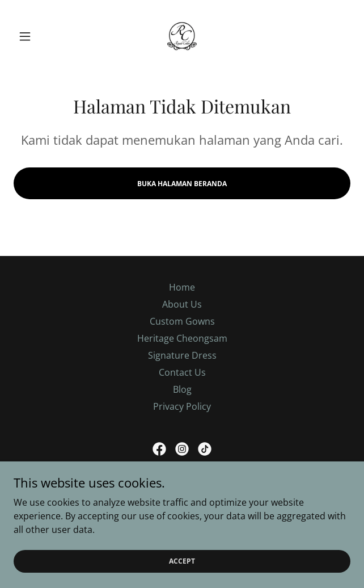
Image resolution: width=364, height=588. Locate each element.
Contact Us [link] (182, 372)
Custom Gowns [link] (182, 321)
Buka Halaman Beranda (182, 184)
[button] (39, 36)
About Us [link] (182, 304)
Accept (182, 561)
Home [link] (182, 287)
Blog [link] (182, 389)
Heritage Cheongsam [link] (182, 338)
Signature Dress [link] (182, 355)
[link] (182, 36)
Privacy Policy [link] (182, 406)
